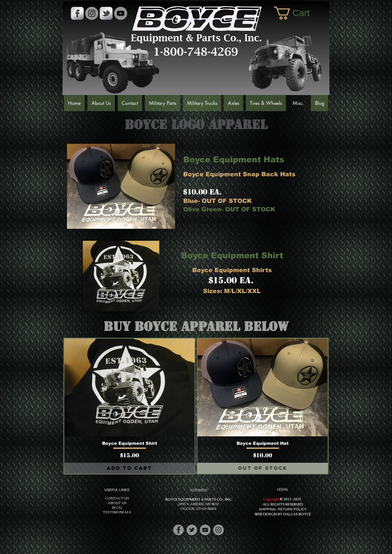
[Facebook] (178, 530)
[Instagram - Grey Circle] (92, 13)
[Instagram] (218, 530)
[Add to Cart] (129, 468)
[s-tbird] (106, 13)
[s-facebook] (77, 13)
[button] (299, 13)
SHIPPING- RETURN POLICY (283, 509)
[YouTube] (121, 13)
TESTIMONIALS (117, 512)
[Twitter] (192, 530)
